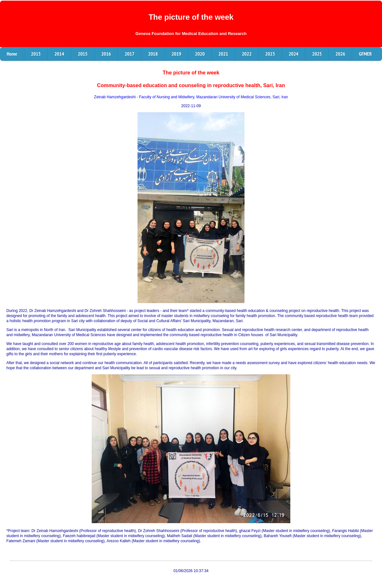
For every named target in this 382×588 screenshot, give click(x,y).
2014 (59, 54)
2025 (317, 54)
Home (12, 54)
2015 (83, 54)
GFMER (365, 54)
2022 (247, 54)
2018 (153, 54)
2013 (36, 54)
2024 (294, 54)
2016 (106, 54)
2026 (340, 54)
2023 (270, 54)
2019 (177, 54)
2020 (200, 54)
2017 (129, 54)
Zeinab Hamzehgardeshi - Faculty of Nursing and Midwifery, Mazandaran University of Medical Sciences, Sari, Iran (191, 97)
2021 (223, 54)
